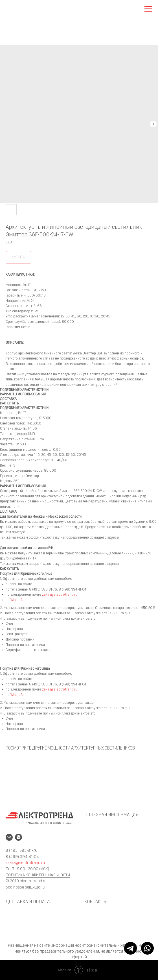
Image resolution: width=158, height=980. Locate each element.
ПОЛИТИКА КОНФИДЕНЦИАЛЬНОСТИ (38, 875)
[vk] (9, 837)
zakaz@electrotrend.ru (60, 595)
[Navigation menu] (148, 9)
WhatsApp (18, 600)
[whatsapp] (18, 837)
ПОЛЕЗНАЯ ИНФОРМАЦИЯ (112, 815)
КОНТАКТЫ (96, 902)
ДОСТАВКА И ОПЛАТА (28, 902)
